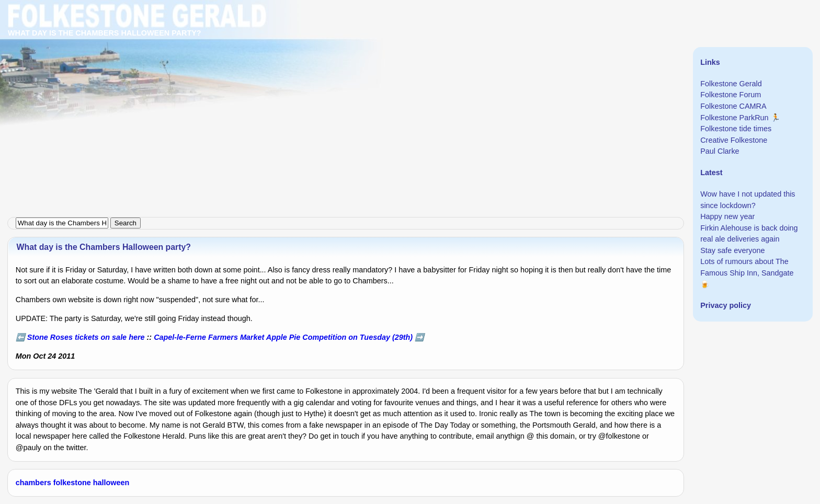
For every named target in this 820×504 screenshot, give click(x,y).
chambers (33, 483)
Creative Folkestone (734, 140)
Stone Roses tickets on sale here (86, 337)
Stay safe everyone (732, 250)
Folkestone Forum (731, 95)
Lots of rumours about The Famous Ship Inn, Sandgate (747, 267)
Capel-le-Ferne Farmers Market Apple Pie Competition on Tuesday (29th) (283, 337)
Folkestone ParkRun (734, 118)
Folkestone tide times (736, 129)
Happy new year (727, 216)
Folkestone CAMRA (733, 106)
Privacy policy (726, 305)
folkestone (72, 483)
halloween (111, 483)
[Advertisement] (314, 73)
